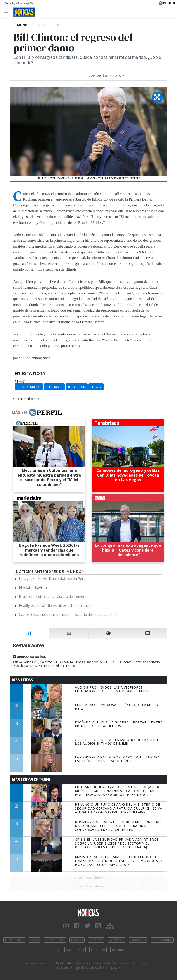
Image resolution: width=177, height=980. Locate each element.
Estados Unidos (29, 387)
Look (56, 950)
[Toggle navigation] (7, 12)
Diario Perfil (14, 940)
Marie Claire (55, 940)
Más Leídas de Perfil (32, 780)
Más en (37, 412)
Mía (81, 950)
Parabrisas (138, 940)
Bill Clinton (77, 387)
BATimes (119, 950)
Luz (69, 950)
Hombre (96, 940)
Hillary (96, 387)
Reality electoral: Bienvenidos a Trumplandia (55, 605)
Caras (35, 940)
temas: (20, 382)
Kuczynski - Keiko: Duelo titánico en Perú (52, 579)
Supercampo (162, 940)
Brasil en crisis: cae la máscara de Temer (52, 597)
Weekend (116, 940)
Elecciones (54, 387)
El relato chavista (33, 588)
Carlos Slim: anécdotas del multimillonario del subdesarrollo (68, 614)
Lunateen (98, 950)
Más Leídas (23, 680)
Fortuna (77, 940)
